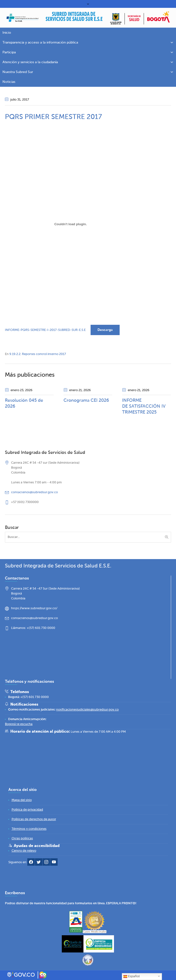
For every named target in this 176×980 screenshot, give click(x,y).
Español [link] (131, 977)
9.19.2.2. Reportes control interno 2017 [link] (38, 354)
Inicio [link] (7, 33)
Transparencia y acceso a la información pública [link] (88, 43)
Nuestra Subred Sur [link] (88, 72)
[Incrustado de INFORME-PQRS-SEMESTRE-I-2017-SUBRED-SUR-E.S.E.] (71, 224)
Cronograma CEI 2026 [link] (86, 401)
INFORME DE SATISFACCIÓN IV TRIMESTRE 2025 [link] (144, 406)
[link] (74, 18)
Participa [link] (88, 52)
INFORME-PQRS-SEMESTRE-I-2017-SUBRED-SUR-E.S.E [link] (45, 330)
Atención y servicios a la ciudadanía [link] (88, 62)
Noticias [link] (9, 82)
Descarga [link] (105, 330)
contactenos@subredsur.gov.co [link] (34, 492)
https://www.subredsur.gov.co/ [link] (34, 609)
